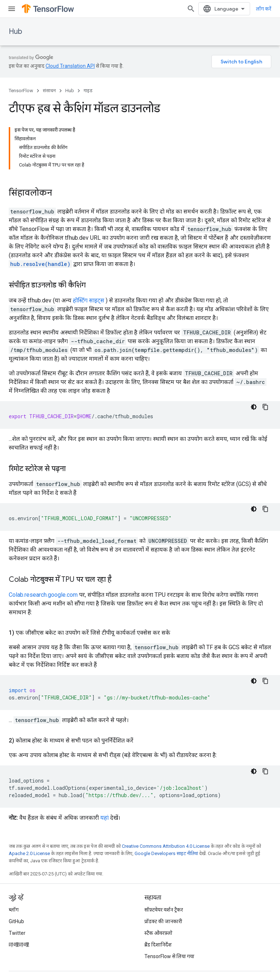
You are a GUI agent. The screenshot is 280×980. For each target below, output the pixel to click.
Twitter (17, 933)
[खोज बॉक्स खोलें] (191, 9)
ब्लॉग (14, 910)
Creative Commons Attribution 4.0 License (166, 846)
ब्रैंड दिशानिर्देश (158, 945)
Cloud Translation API (70, 66)
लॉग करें (264, 9)
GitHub (16, 921)
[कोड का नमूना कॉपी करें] (265, 407)
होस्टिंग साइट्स (89, 300)
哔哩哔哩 (19, 945)
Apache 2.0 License (29, 853)
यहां (104, 818)
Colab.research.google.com (43, 595)
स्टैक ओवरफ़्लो (158, 933)
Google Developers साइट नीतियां (166, 853)
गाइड (88, 91)
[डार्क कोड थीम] (254, 407)
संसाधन (49, 91)
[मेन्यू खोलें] (12, 9)
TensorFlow (21, 91)
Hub (15, 32)
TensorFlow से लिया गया (169, 956)
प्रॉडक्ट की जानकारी (163, 921)
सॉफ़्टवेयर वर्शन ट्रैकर (164, 910)
